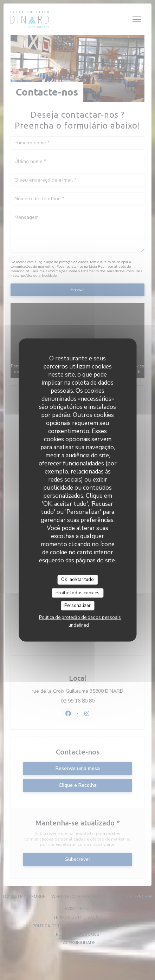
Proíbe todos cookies (77, 593)
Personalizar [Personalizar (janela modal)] (77, 606)
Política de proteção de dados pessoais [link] (80, 617)
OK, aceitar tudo (77, 580)
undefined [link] (79, 625)
